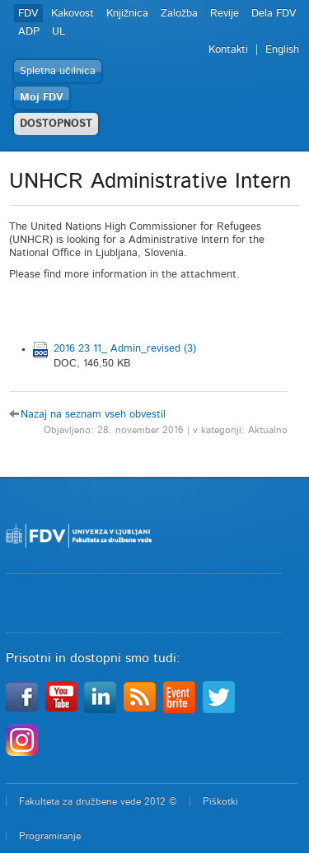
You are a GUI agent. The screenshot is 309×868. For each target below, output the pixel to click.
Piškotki (220, 801)
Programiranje (50, 836)
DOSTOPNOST (56, 124)
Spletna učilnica (58, 71)
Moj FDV (42, 98)
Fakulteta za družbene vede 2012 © (98, 801)
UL (59, 32)
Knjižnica (127, 14)
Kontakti (228, 50)
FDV (28, 14)
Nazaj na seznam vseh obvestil (93, 415)
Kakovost (73, 14)
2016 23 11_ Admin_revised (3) (125, 349)
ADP (29, 32)
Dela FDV (274, 14)
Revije (225, 14)
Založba (179, 14)
